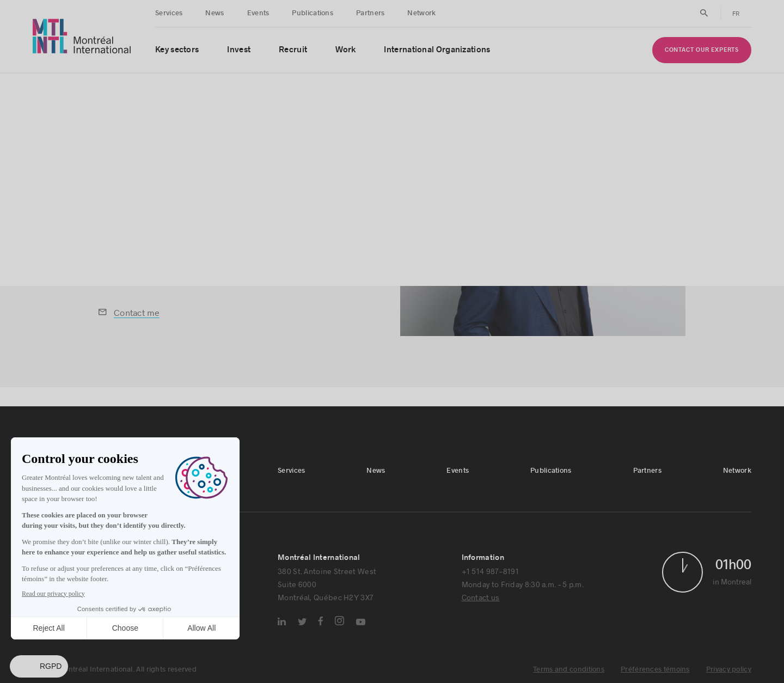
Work (345, 50)
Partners (370, 13)
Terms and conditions (569, 669)
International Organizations (437, 50)
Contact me (137, 312)
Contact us (481, 597)
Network (421, 13)
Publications (313, 13)
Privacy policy (729, 669)
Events (258, 13)
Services (169, 13)
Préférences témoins (655, 669)
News (215, 13)
